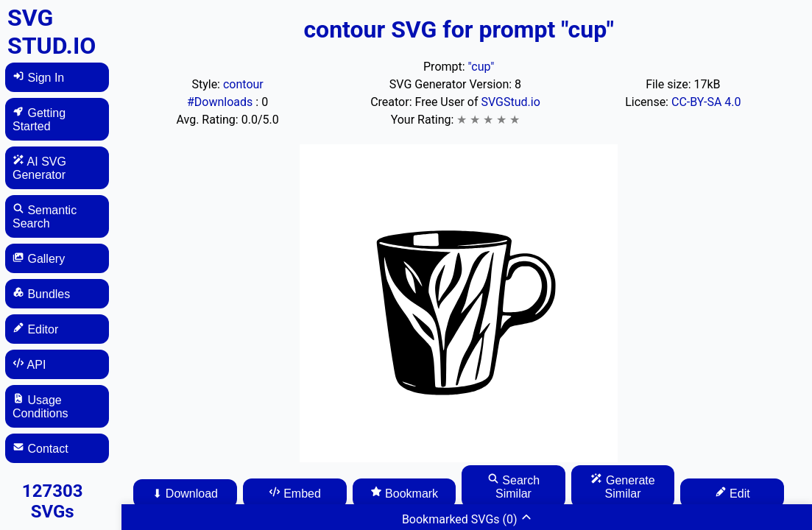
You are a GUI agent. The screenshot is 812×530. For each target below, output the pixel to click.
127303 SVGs (53, 501)
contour (243, 84)
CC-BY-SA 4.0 (706, 102)
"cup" (481, 67)
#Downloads (221, 102)
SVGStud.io (511, 102)
